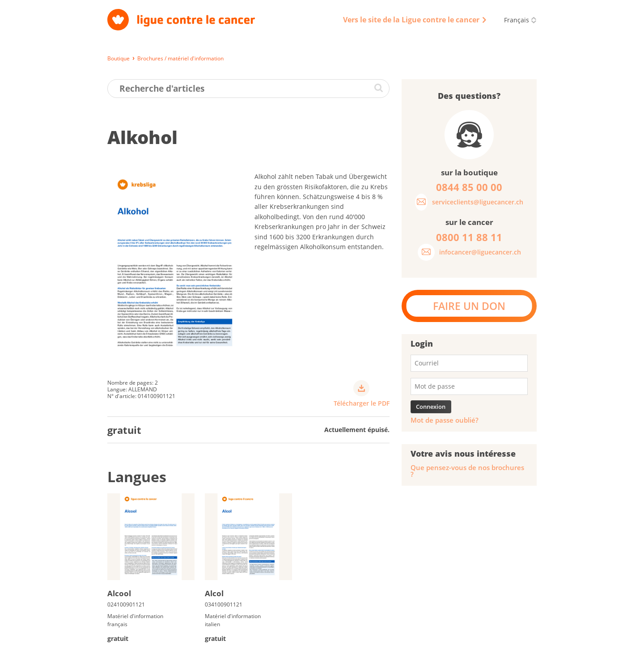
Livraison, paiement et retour (148, 659)
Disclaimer (431, 659)
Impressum (234, 659)
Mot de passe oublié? (445, 420)
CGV (341, 659)
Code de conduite (382, 659)
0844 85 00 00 (502, 611)
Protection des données (292, 659)
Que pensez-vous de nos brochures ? (467, 471)
